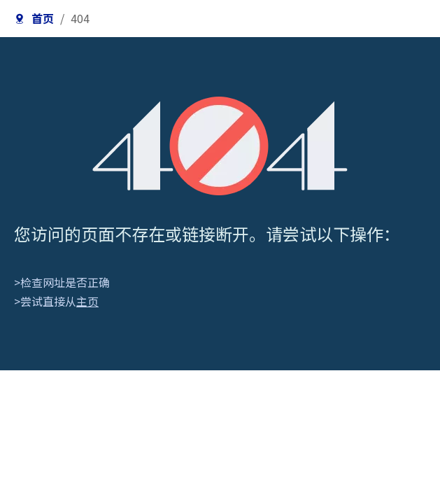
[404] (220, 146)
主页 (87, 301)
